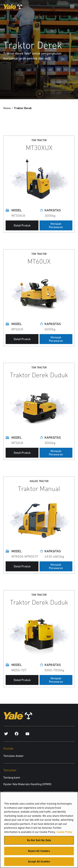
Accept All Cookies (39, 863)
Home (7, 108)
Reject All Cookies (39, 853)
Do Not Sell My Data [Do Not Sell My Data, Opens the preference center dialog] (39, 842)
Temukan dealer (14, 756)
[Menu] (72, 7)
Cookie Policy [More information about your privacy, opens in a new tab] (64, 834)
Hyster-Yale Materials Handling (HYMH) (27, 784)
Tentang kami (12, 778)
